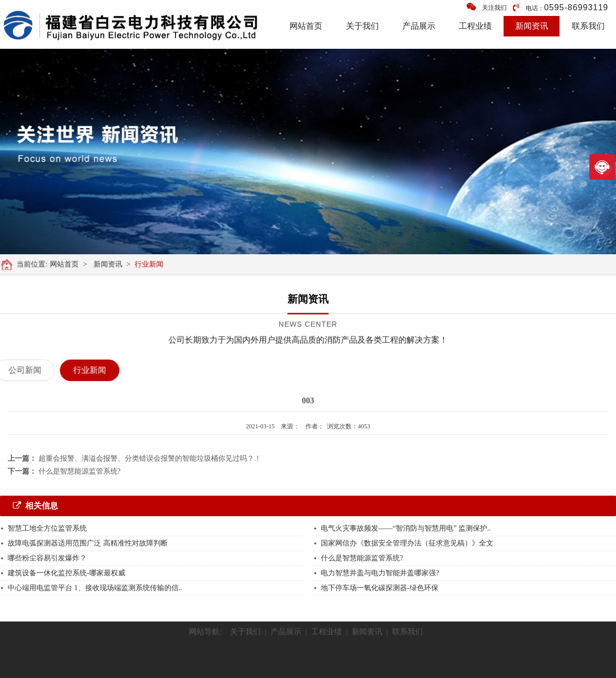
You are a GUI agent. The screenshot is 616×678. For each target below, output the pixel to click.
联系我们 (588, 26)
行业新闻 (152, 264)
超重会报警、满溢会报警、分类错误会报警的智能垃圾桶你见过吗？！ (150, 458)
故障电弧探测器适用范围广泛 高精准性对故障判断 (88, 543)
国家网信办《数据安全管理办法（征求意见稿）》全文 (407, 543)
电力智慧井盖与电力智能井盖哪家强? (380, 573)
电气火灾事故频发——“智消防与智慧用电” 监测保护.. (406, 528)
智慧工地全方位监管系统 (48, 528)
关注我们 (487, 7)
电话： (561, 7)
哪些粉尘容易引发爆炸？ (47, 558)
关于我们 (362, 26)
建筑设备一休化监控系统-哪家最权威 (66, 573)
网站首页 (306, 26)
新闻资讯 (532, 26)
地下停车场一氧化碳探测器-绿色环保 (380, 588)
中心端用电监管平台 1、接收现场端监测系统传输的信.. (95, 588)
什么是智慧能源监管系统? (80, 471)
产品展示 (419, 26)
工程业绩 (475, 26)
